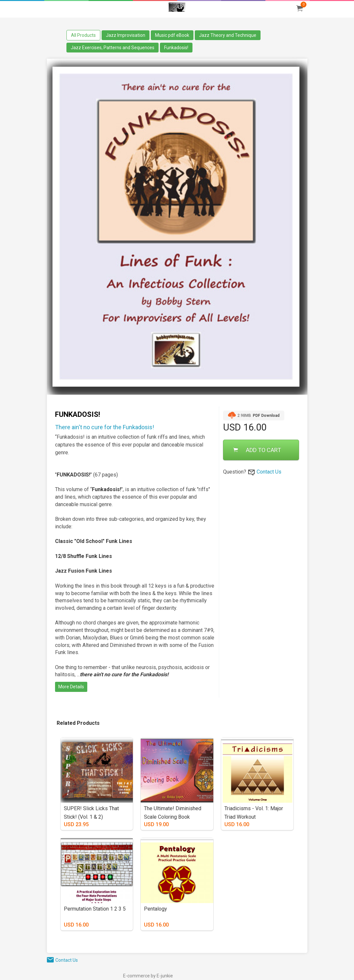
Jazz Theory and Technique (228, 35)
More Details (71, 687)
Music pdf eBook (172, 35)
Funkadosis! (176, 48)
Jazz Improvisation (126, 35)
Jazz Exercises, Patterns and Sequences (113, 48)
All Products (83, 35)
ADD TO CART (257, 450)
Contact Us (269, 472)
